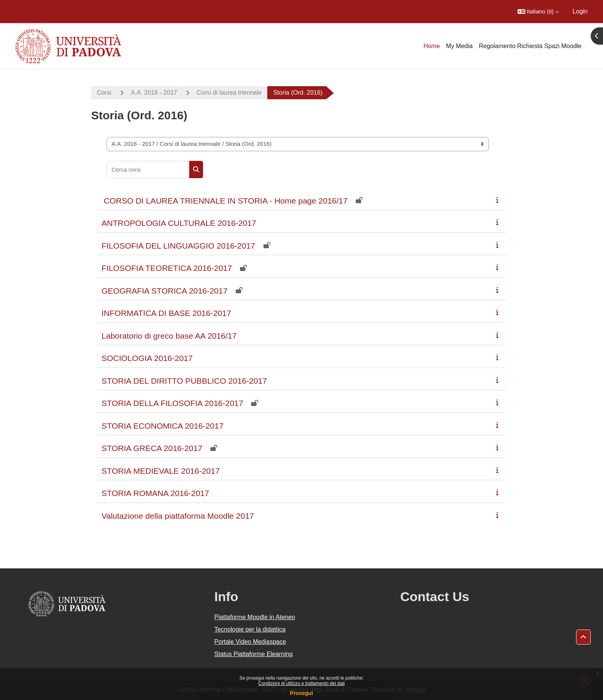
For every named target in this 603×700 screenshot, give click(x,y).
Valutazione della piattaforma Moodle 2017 (178, 516)
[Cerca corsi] (148, 170)
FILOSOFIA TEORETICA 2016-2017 (167, 268)
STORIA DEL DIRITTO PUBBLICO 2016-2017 (184, 381)
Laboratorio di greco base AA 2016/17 (169, 336)
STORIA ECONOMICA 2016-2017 (162, 426)
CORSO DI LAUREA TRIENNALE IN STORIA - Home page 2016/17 (225, 201)
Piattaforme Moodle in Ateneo (255, 617)
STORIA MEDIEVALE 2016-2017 (161, 471)
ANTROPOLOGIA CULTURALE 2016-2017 (179, 223)
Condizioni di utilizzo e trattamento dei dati (302, 683)
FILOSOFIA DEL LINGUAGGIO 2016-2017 (178, 246)
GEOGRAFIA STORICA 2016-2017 (165, 291)
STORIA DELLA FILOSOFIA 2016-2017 (172, 403)
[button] (538, 12)
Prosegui (301, 693)
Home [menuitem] (432, 46)
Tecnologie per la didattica (250, 629)
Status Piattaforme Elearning (253, 654)
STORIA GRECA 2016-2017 (152, 448)
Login (580, 11)
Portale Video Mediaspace (250, 642)
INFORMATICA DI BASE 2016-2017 (166, 313)
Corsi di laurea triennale (229, 93)
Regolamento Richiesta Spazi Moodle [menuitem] (530, 46)
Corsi (104, 93)
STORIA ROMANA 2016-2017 (155, 493)
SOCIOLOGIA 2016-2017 (147, 358)
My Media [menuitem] (459, 46)
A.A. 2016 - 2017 (154, 93)
